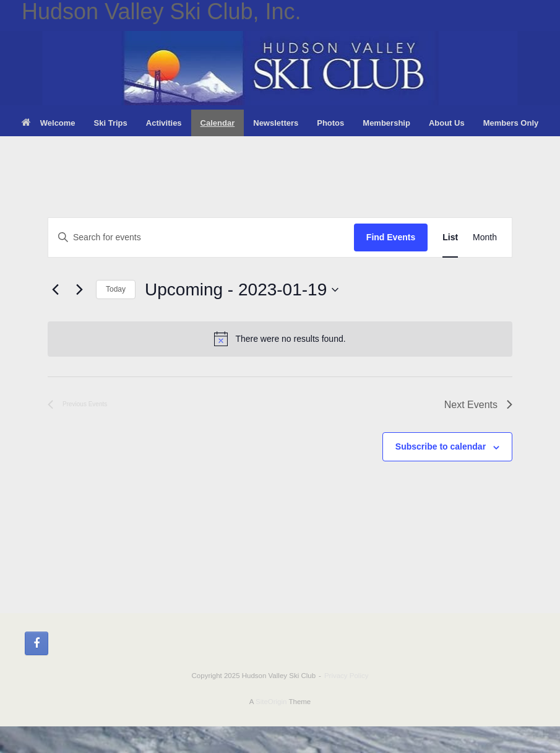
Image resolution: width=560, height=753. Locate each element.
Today (116, 289)
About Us (447, 123)
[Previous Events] (55, 290)
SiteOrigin (271, 702)
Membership (386, 123)
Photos (330, 123)
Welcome (49, 123)
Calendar (218, 123)
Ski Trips (111, 123)
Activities (164, 123)
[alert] (280, 339)
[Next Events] (79, 290)
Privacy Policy (347, 676)
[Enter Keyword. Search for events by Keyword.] (201, 237)
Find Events (391, 237)
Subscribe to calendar (441, 446)
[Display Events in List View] (450, 237)
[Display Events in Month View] (485, 237)
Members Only (511, 123)
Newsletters (276, 123)
